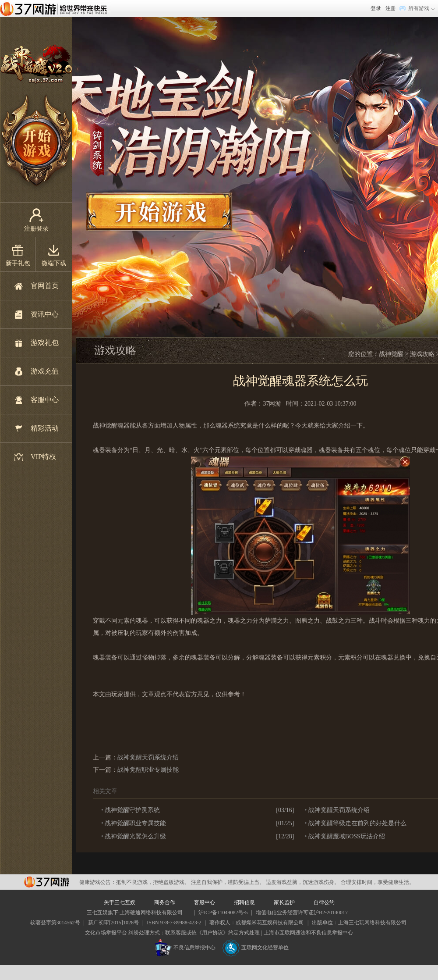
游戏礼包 (45, 343)
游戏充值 (45, 371)
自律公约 (324, 902)
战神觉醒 (391, 354)
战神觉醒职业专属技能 (148, 770)
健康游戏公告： (98, 882)
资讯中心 (45, 314)
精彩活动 (45, 428)
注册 (391, 8)
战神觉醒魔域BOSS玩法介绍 (347, 836)
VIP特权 (43, 457)
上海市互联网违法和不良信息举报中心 (308, 933)
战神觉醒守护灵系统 (132, 810)
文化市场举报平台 (106, 933)
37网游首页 (56, 8)
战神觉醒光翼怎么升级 (135, 836)
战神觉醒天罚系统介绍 (148, 757)
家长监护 (284, 902)
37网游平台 (47, 882)
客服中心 (45, 400)
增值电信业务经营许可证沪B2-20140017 (302, 912)
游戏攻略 (422, 354)
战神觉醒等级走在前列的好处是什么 (357, 823)
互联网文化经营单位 (255, 948)
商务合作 (165, 902)
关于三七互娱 (120, 902)
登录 (376, 8)
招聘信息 (244, 902)
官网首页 (45, 286)
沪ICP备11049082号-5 (223, 912)
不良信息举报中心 (185, 948)
